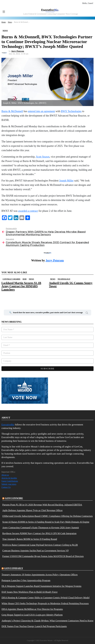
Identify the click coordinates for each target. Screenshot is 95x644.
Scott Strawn (43, 157)
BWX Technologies (71, 111)
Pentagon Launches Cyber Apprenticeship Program (26, 581)
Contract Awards (11, 279)
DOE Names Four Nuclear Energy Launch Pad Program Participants (34, 626)
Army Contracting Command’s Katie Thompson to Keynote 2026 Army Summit (41, 528)
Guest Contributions (10, 481)
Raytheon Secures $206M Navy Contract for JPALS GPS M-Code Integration (39, 533)
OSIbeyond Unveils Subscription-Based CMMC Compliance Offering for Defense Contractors (47, 516)
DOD (25, 279)
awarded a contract (28, 211)
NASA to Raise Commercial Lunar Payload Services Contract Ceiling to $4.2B (40, 545)
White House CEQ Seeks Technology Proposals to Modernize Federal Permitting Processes (45, 604)
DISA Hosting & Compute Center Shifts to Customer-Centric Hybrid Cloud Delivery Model (46, 598)
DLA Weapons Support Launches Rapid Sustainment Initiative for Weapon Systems (42, 586)
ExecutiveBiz (8, 425)
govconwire (14, 498)
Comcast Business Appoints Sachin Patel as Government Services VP (35, 551)
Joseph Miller (66, 181)
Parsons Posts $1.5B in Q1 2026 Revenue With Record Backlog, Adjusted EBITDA (42, 505)
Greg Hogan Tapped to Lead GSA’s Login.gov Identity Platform (32, 615)
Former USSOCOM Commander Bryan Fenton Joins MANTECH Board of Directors (43, 556)
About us (5, 475)
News (31, 279)
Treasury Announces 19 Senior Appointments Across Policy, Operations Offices (40, 575)
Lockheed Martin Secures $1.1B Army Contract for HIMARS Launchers (21, 286)
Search (87, 313)
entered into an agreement (41, 111)
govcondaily (14, 568)
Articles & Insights (9, 478)
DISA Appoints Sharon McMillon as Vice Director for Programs (32, 609)
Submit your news (9, 484)
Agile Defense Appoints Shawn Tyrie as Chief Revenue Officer (32, 510)
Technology (64, 279)
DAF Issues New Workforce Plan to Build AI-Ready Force (30, 592)
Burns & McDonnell (12, 111)
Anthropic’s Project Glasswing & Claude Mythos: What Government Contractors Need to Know (48, 621)
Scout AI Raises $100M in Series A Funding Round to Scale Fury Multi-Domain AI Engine (46, 522)
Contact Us (6, 487)
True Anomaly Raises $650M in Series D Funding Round (30, 539)
